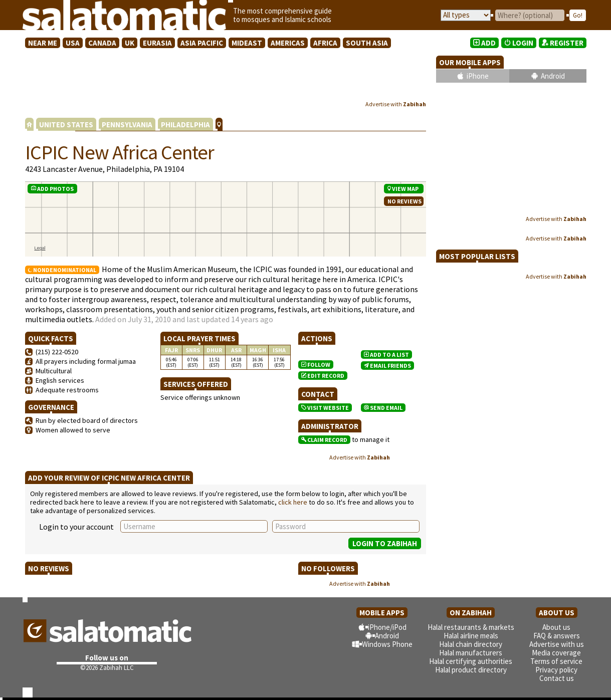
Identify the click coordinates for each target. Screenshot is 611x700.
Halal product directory (471, 670)
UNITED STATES (66, 125)
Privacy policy (556, 670)
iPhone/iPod (387, 627)
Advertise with (396, 104)
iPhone (478, 76)
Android (553, 76)
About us (556, 627)
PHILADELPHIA (185, 125)
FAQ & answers (557, 636)
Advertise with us (557, 644)
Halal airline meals (471, 636)
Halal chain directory (471, 644)
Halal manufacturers (471, 653)
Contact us (557, 678)
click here (293, 502)
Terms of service (556, 661)
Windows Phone (387, 644)
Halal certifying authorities (471, 661)
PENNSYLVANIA (127, 125)
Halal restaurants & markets (471, 627)
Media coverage (556, 653)
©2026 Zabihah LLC (107, 668)
